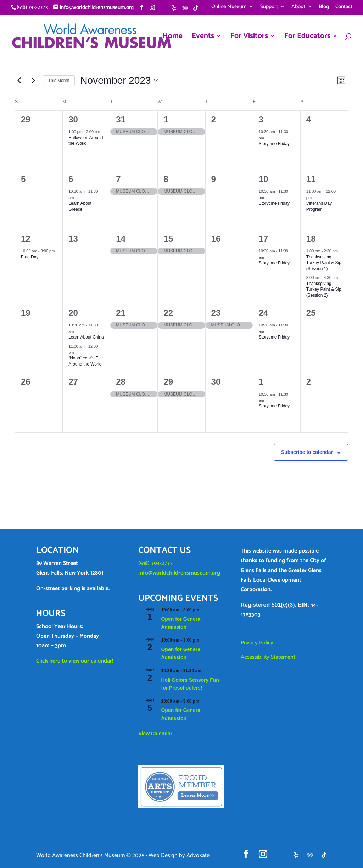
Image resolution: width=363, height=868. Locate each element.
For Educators (307, 38)
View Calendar (155, 734)
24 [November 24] (264, 313)
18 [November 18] (311, 239)
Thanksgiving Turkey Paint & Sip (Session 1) (324, 263)
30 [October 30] (73, 119)
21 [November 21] (121, 313)
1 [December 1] (261, 382)
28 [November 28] (121, 382)
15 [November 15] (168, 239)
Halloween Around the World (86, 141)
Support (269, 7)
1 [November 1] (166, 119)
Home (173, 38)
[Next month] (33, 81)
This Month (59, 81)
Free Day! (30, 257)
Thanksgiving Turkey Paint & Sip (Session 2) (324, 289)
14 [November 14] (121, 239)
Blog (324, 7)
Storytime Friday (274, 144)
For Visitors (249, 38)
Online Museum (229, 7)
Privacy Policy (257, 643)
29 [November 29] (168, 382)
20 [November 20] (73, 313)
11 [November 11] (311, 179)
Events (203, 38)
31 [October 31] (121, 119)
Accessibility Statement (268, 657)
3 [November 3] (261, 119)
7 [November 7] (118, 179)
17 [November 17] (264, 239)
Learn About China (86, 337)
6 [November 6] (71, 179)
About (298, 7)
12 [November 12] (26, 239)
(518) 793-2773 (155, 563)
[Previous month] (19, 81)
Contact (344, 7)
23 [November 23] (216, 313)
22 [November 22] (168, 313)
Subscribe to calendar (307, 452)
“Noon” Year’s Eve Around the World (86, 361)
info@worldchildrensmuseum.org (179, 573)
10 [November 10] (264, 179)
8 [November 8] (166, 179)
